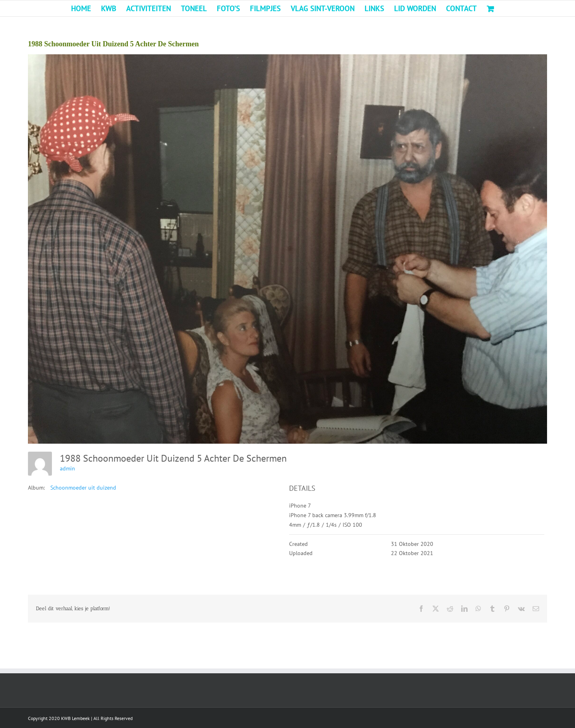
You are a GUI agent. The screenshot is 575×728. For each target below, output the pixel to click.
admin (67, 468)
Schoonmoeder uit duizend (83, 488)
